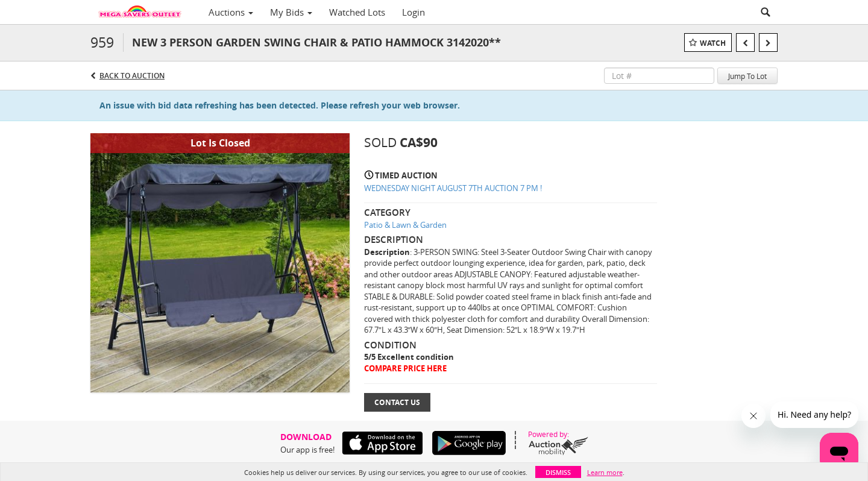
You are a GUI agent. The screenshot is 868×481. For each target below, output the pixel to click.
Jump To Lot (747, 76)
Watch (713, 43)
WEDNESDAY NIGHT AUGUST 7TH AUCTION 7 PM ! (453, 188)
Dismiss (558, 472)
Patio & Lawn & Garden (405, 225)
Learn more (605, 472)
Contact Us (397, 402)
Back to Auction (132, 76)
